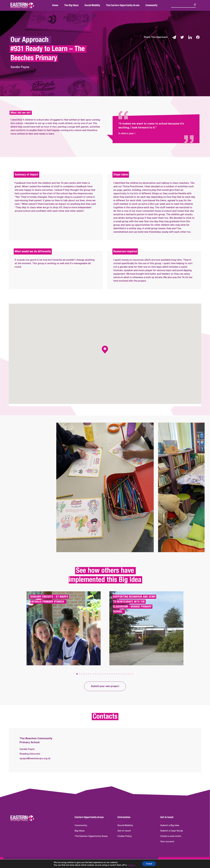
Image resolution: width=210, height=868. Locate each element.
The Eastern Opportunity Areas (123, 5)
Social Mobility (92, 5)
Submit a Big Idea (170, 825)
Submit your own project (105, 686)
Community (151, 5)
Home (55, 5)
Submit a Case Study (172, 831)
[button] (77, 674)
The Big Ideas (71, 5)
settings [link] (130, 865)
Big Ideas (80, 831)
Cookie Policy (125, 836)
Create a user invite (171, 836)
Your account (167, 842)
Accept (149, 863)
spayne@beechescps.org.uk (35, 758)
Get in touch (124, 831)
